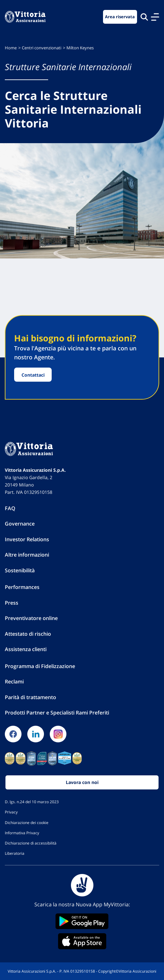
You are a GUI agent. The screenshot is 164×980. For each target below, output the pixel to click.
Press (12, 603)
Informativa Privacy (22, 833)
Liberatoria (15, 853)
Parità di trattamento (30, 697)
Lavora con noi (82, 782)
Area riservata (120, 17)
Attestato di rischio (28, 634)
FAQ (10, 508)
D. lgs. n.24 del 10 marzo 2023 (32, 802)
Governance (20, 524)
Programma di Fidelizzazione (40, 666)
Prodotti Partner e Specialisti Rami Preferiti (57, 713)
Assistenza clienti (26, 649)
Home (11, 48)
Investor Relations (27, 539)
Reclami (14, 682)
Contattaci (33, 375)
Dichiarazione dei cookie (27, 822)
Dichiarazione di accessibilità (31, 843)
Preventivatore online (31, 618)
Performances (22, 587)
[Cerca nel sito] (144, 17)
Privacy (11, 812)
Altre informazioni (27, 555)
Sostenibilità (20, 570)
